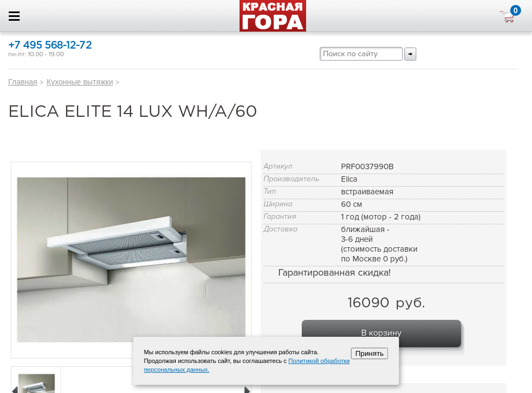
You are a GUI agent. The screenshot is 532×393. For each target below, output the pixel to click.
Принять (369, 353)
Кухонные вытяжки (80, 82)
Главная (23, 82)
